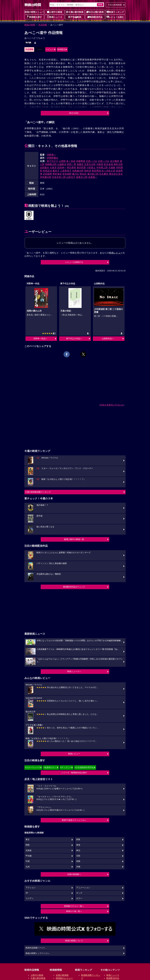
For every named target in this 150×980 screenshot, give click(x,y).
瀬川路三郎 (93, 174)
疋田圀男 (47, 174)
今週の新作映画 (75, 12)
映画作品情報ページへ (36, 948)
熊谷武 (83, 174)
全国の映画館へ (74, 874)
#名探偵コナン (50, 767)
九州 (28, 867)
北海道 (29, 850)
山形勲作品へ (108, 339)
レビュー (50, 49)
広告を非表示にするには (112, 405)
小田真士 (91, 167)
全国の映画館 (62, 975)
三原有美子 (66, 171)
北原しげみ (92, 161)
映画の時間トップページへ (37, 953)
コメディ (30, 898)
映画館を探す (34, 17)
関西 (28, 845)
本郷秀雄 (81, 161)
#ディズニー (66, 767)
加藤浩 (80, 164)
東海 (78, 845)
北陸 (78, 856)
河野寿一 (51, 155)
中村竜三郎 (102, 167)
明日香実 (71, 167)
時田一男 (71, 164)
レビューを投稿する (74, 262)
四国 (78, 861)
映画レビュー (74, 754)
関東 (78, 840)
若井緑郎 (67, 174)
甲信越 (29, 856)
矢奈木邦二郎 (59, 177)
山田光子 (71, 177)
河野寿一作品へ (40, 339)
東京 (28, 840)
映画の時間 (30, 25)
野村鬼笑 (57, 174)
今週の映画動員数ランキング (38, 492)
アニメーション (83, 888)
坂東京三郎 (82, 177)
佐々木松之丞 (108, 171)
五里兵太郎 (90, 164)
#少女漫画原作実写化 (84, 767)
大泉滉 (53, 167)
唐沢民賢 (81, 167)
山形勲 (62, 161)
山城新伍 (62, 164)
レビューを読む (115, 17)
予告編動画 (75, 17)
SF (27, 893)
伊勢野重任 (53, 158)
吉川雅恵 (115, 161)
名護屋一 (93, 177)
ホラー (79, 898)
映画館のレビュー (64, 978)
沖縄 (78, 867)
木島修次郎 (78, 171)
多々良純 (71, 161)
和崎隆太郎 (51, 164)
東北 (78, 850)
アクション (31, 888)
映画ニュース (55, 17)
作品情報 (43, 25)
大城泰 (112, 167)
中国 (28, 861)
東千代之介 (53, 161)
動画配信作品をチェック (74, 587)
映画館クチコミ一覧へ (74, 906)
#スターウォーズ (32, 767)
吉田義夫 (45, 167)
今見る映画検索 (115, 5)
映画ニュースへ (74, 671)
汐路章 (100, 164)
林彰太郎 (118, 164)
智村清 (88, 171)
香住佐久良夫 (116, 174)
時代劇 (28, 43)
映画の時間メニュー (34, 12)
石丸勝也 (104, 174)
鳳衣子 (56, 171)
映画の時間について (74, 941)
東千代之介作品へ (74, 339)
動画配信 (61, 49)
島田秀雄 (96, 171)
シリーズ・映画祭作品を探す (74, 773)
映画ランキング (115, 12)
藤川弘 (76, 174)
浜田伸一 (62, 167)
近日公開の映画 (95, 12)
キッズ (79, 893)
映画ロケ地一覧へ (74, 911)
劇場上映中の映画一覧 (74, 539)
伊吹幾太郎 (46, 177)
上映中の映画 (55, 12)
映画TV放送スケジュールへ (74, 820)
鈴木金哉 (108, 164)
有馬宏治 (47, 171)
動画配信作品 (95, 17)
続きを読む (74, 113)
